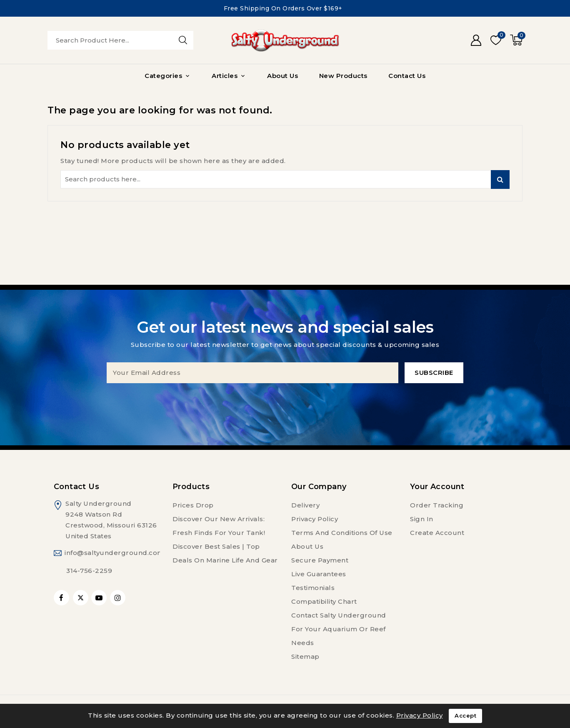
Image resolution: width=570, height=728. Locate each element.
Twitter (81, 598)
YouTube (100, 598)
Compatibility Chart (324, 601)
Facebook (62, 598)
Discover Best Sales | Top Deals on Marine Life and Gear (225, 553)
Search (500, 179)
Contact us (76, 487)
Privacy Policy (315, 519)
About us (307, 546)
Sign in (422, 519)
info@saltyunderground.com (114, 553)
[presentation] (285, 399)
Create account (437, 533)
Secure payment (320, 560)
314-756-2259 (89, 571)
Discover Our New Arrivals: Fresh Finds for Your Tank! (219, 526)
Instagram (119, 598)
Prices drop (193, 505)
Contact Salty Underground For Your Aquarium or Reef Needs (339, 629)
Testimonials (313, 588)
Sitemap (305, 656)
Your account (437, 487)
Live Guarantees (319, 574)
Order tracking (437, 505)
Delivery (305, 505)
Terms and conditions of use (342, 533)
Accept (465, 716)
